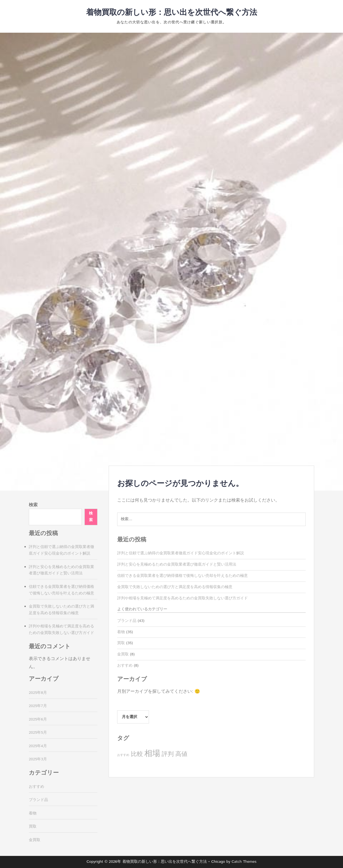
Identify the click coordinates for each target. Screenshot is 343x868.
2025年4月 (38, 746)
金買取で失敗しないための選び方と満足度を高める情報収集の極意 (175, 587)
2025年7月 (38, 706)
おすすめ (125, 666)
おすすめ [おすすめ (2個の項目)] (123, 755)
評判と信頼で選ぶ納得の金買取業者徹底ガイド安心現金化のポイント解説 (181, 553)
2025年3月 (38, 759)
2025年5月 (38, 733)
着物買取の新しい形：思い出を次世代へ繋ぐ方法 (172, 13)
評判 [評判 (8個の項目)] (168, 754)
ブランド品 (127, 621)
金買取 (123, 654)
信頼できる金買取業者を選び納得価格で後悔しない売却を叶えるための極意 (182, 576)
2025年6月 (38, 719)
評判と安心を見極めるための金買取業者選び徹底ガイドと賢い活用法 (177, 564)
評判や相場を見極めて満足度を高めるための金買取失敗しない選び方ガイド (182, 598)
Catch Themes (244, 862)
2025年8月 (38, 693)
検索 (33, 505)
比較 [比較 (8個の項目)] (137, 754)
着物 (121, 632)
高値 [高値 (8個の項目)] (181, 754)
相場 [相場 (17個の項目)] (152, 754)
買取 (121, 643)
